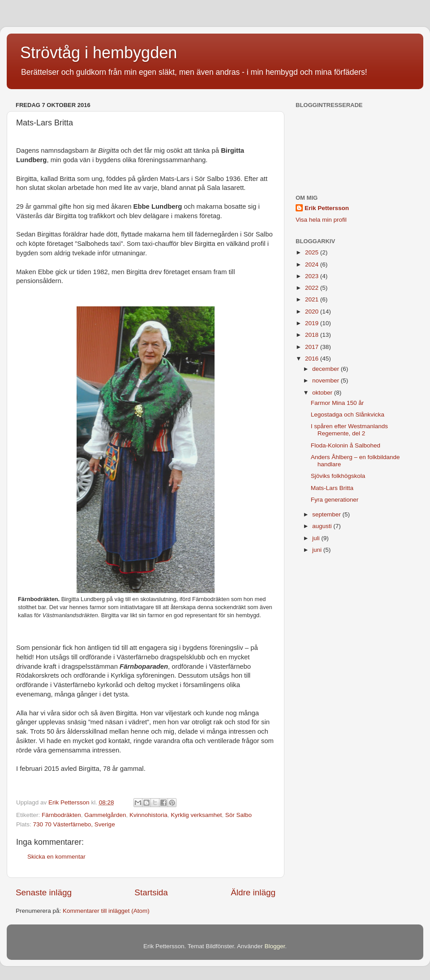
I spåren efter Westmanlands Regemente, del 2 (349, 430)
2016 (313, 359)
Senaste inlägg (44, 892)
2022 (313, 288)
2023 (313, 276)
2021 (313, 299)
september (327, 514)
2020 (313, 312)
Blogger (275, 946)
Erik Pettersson (327, 208)
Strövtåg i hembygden (99, 53)
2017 (313, 347)
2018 (313, 335)
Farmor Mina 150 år (338, 403)
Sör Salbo (239, 815)
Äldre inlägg (253, 892)
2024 (313, 264)
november (327, 380)
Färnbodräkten (61, 815)
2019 (313, 323)
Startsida (151, 892)
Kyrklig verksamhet (196, 815)
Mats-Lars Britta (332, 488)
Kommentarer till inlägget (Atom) (106, 911)
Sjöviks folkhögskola (338, 476)
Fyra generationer (335, 500)
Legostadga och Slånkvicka (348, 415)
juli (317, 538)
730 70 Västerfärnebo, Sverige (74, 824)
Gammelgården (105, 815)
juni (318, 550)
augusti (323, 526)
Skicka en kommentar (56, 857)
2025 (313, 252)
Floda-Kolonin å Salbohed (346, 445)
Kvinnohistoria (148, 815)
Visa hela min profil (321, 220)
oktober (323, 393)
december (327, 369)
